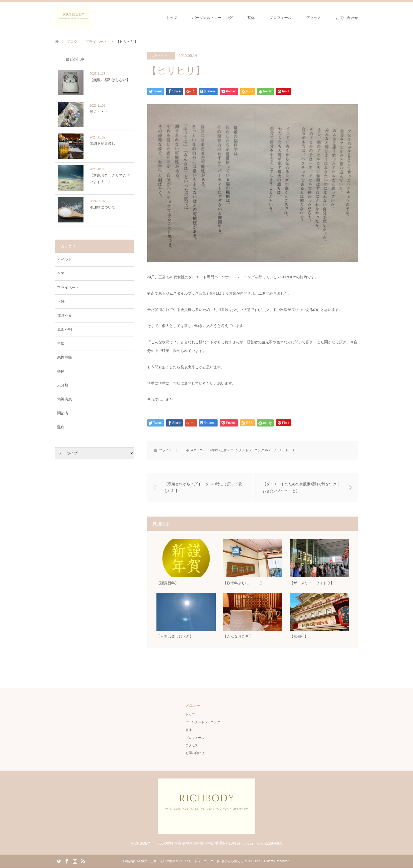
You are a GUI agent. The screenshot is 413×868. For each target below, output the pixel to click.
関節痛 (63, 413)
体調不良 (65, 315)
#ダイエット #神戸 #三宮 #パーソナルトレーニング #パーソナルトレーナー (245, 450)
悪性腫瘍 (65, 357)
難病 (61, 427)
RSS (83, 861)
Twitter (59, 861)
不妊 (61, 301)
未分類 (63, 385)
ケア (61, 274)
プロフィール (281, 18)
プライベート (161, 56)
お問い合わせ (347, 18)
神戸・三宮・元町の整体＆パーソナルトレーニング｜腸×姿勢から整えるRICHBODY (200, 861)
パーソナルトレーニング (212, 18)
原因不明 (65, 329)
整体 (251, 18)
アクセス (314, 18)
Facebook (67, 861)
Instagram (75, 861)
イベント (65, 260)
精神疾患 (65, 399)
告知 (61, 343)
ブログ (72, 42)
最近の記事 (75, 59)
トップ (172, 18)
